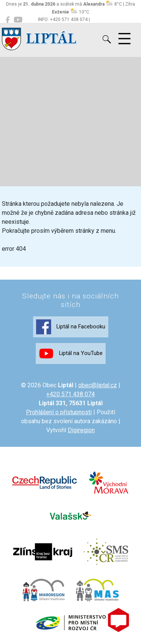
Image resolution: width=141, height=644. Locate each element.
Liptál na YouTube (71, 353)
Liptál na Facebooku (71, 327)
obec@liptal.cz (98, 385)
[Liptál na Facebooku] (8, 20)
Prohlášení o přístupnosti (59, 412)
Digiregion (81, 430)
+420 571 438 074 (70, 394)
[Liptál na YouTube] (18, 20)
